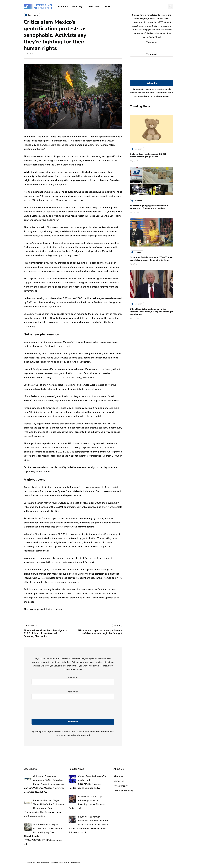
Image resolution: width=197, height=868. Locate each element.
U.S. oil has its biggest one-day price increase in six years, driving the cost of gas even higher (152, 312)
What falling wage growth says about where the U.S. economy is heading (149, 207)
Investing (77, 6)
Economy (63, 6)
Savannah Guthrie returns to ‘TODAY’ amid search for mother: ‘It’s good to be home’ (151, 259)
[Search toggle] (170, 7)
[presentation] (152, 71)
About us (118, 776)
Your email (152, 57)
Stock (107, 6)
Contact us (119, 781)
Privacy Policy (120, 786)
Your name (152, 45)
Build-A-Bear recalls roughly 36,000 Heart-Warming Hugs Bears (148, 155)
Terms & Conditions (123, 791)
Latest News (93, 6)
